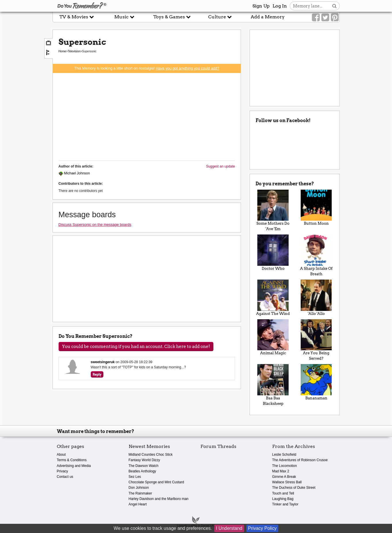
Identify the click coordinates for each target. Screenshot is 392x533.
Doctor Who (273, 253)
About (61, 455)
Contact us (65, 477)
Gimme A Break (284, 477)
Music (124, 17)
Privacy (62, 471)
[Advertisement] (147, 116)
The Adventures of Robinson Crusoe (300, 460)
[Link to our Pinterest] (335, 18)
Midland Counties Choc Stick (151, 455)
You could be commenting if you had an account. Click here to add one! (136, 347)
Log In (280, 6)
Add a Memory (268, 17)
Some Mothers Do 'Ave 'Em (273, 210)
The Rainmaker (140, 493)
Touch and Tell (283, 493)
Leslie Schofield (284, 455)
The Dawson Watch (144, 466)
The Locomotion (285, 466)
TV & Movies (77, 17)
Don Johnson (139, 488)
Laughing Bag (283, 499)
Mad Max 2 (281, 471)
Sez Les (135, 477)
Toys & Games (172, 17)
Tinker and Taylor (285, 504)
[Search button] (334, 6)
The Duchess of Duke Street (294, 488)
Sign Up (261, 6)
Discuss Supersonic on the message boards (95, 225)
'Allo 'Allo (316, 298)
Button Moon (316, 208)
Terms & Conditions (72, 460)
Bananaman (316, 382)
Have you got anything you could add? (187, 68)
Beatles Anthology (142, 471)
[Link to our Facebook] (316, 18)
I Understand (229, 528)
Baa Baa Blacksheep (273, 385)
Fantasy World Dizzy (144, 460)
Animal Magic (273, 337)
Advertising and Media (74, 466)
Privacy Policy (262, 528)
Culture (220, 17)
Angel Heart (138, 504)
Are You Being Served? (316, 340)
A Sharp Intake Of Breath (316, 255)
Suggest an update (220, 166)
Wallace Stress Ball (287, 482)
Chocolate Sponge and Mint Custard (156, 482)
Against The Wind (273, 298)
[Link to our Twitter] (325, 18)
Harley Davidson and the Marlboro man (159, 499)
